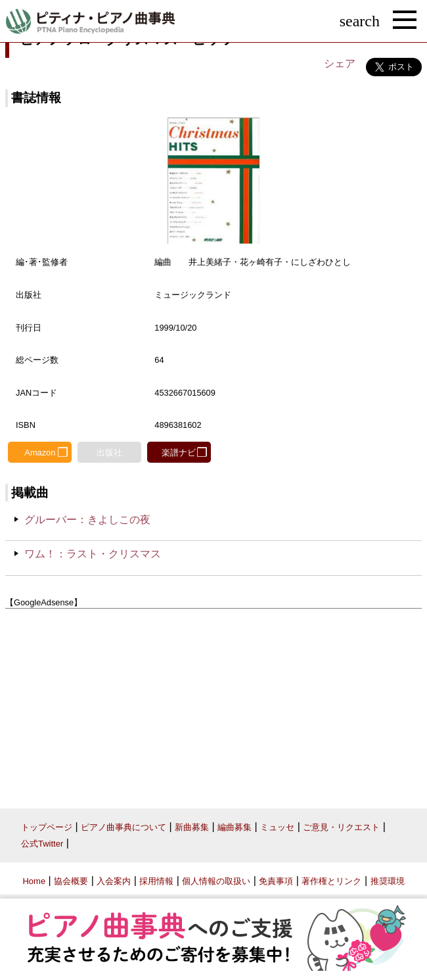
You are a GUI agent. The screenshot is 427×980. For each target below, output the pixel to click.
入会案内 (114, 881)
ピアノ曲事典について (124, 827)
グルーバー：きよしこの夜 (87, 520)
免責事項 (276, 881)
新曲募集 (192, 827)
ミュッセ (277, 827)
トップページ (47, 827)
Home (34, 881)
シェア (340, 63)
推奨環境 (388, 881)
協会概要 (71, 881)
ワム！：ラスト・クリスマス (93, 554)
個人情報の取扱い (216, 881)
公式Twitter (42, 844)
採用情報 (156, 881)
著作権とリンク (331, 881)
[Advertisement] (213, 704)
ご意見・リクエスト (341, 827)
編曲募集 (235, 827)
